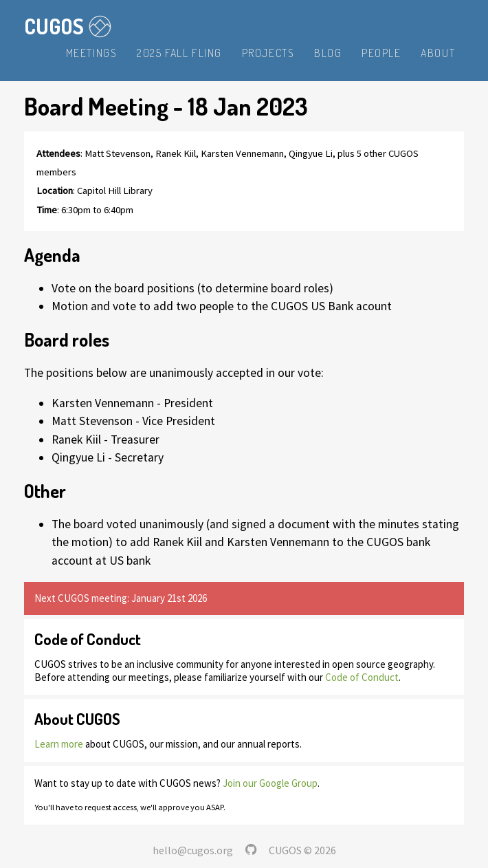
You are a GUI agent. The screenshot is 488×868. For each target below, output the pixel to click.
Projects (268, 53)
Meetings (92, 53)
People (381, 53)
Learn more (59, 744)
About (438, 53)
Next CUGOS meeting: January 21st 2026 (121, 598)
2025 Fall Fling (179, 53)
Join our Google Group (270, 783)
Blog (328, 53)
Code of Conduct (362, 677)
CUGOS (68, 26)
